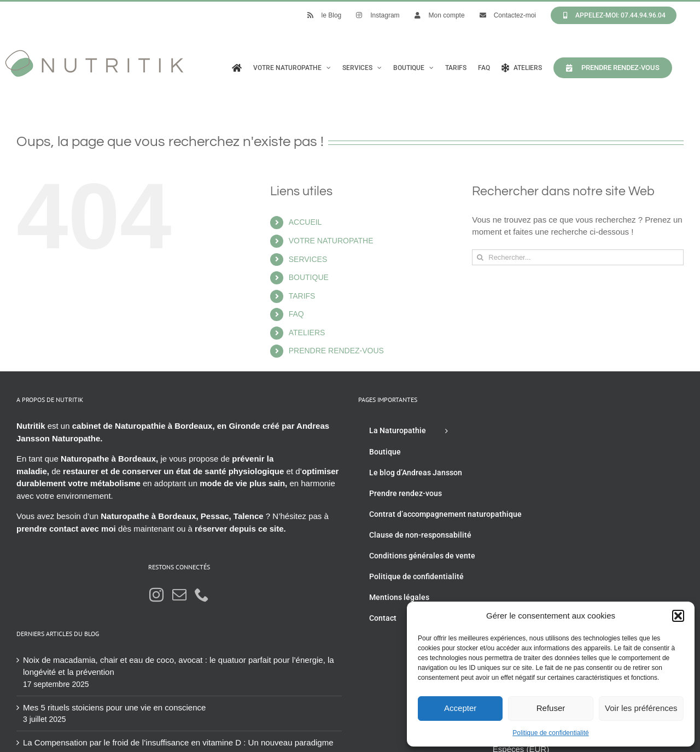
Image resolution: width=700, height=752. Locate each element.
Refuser (551, 708)
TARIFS (302, 296)
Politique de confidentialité (550, 733)
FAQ (296, 314)
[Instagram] (156, 594)
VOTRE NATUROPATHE (331, 241)
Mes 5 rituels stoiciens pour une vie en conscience (114, 707)
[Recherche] (480, 257)
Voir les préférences (641, 708)
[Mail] (179, 594)
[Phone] (202, 594)
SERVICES (308, 259)
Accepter (460, 708)
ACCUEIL (305, 222)
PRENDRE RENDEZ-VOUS (336, 351)
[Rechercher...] (578, 257)
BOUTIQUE (309, 277)
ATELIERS (307, 333)
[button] (678, 616)
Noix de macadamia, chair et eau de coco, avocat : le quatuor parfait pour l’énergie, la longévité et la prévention (179, 666)
